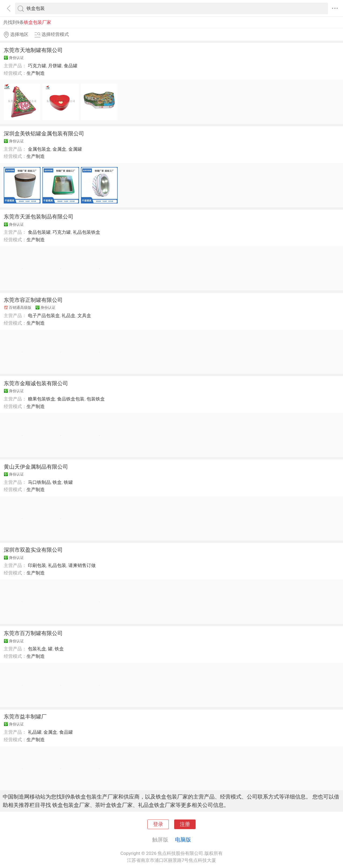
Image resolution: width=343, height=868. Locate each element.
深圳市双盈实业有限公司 (33, 550)
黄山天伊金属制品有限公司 (36, 467)
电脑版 (183, 840)
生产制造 (36, 73)
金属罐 (75, 149)
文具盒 (84, 316)
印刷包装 (37, 565)
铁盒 (57, 482)
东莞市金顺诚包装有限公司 (36, 383)
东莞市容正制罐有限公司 (33, 300)
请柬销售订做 (82, 565)
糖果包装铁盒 (42, 399)
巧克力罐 (37, 66)
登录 (158, 824)
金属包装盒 (39, 149)
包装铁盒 (96, 399)
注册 (185, 824)
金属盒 (59, 149)
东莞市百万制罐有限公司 (33, 633)
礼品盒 (68, 316)
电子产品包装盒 (44, 316)
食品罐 (71, 66)
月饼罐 (55, 66)
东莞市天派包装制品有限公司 (39, 217)
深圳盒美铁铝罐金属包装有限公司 (44, 133)
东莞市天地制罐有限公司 (33, 50)
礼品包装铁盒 (87, 232)
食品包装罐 (39, 232)
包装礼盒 (37, 649)
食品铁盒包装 (71, 399)
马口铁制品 (39, 482)
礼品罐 (35, 732)
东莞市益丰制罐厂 (25, 717)
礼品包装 (57, 565)
